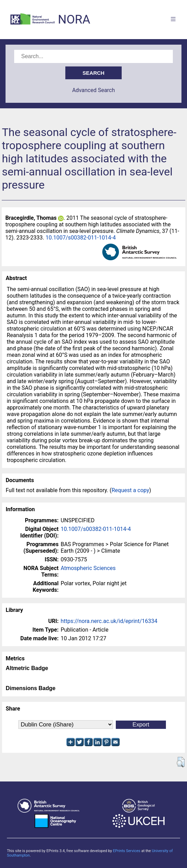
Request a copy (130, 490)
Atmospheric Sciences (88, 568)
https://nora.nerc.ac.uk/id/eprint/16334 (109, 621)
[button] (181, 762)
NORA (74, 20)
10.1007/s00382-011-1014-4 (81, 238)
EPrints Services (127, 851)
